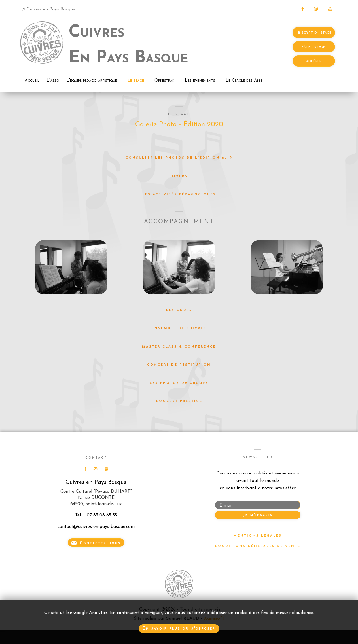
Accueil (32, 81)
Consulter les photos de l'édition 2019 (179, 158)
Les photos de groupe (179, 383)
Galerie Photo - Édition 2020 (179, 124)
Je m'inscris (258, 515)
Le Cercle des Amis (244, 81)
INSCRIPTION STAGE (314, 33)
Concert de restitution (179, 365)
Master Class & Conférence (179, 347)
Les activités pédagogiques (179, 195)
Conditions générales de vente (258, 546)
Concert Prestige (179, 401)
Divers (179, 176)
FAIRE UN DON (314, 47)
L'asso (53, 81)
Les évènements (200, 81)
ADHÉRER (314, 61)
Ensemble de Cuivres (179, 328)
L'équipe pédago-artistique (92, 81)
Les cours (179, 310)
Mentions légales (258, 536)
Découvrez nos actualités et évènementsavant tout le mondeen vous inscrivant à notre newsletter (258, 481)
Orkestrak (164, 81)
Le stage (136, 81)
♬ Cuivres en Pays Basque (48, 9)
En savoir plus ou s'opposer (179, 629)
